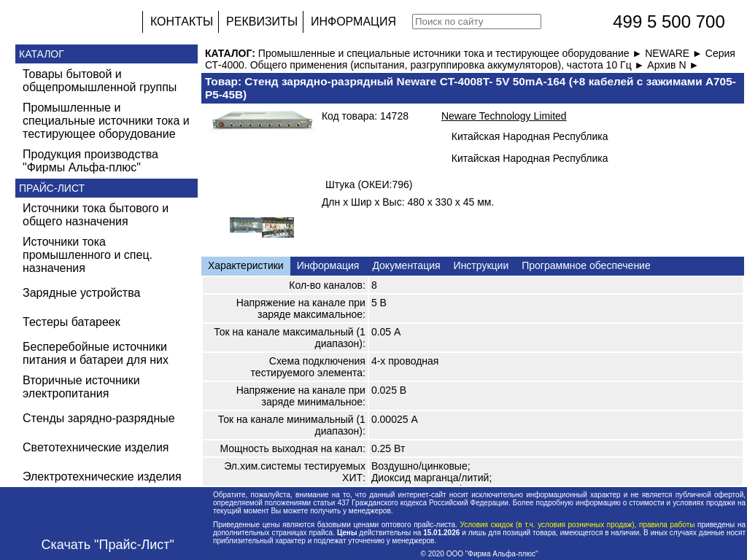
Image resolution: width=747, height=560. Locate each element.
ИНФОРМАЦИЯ (353, 22)
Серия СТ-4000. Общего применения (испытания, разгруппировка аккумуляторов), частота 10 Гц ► (470, 59)
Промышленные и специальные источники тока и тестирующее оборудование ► (452, 53)
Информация (328, 265)
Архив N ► (673, 65)
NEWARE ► (675, 53)
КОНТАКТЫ (182, 22)
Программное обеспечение (586, 265)
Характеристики (246, 265)
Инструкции (481, 265)
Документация (406, 265)
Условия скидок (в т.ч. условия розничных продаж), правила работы (577, 525)
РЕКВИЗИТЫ (262, 22)
